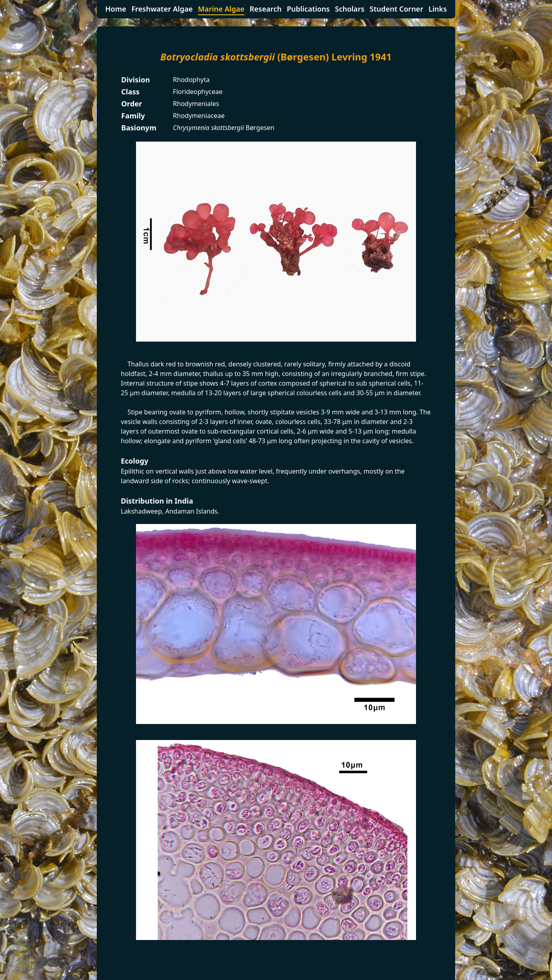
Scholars (350, 9)
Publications (308, 9)
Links (438, 9)
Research (266, 9)
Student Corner (396, 9)
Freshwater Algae (162, 9)
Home (116, 9)
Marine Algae (221, 9)
